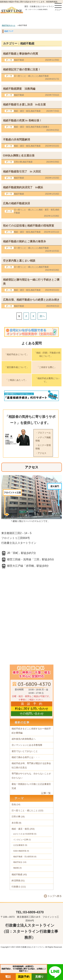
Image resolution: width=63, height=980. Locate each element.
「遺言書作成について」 (17, 367)
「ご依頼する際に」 (47, 367)
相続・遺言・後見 (22, 111)
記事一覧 (46, 793)
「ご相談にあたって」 (16, 380)
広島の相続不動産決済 (16, 203)
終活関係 (16, 881)
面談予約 (24, 977)
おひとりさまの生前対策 (23, 834)
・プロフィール (43, 433)
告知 (14, 805)
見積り (39, 977)
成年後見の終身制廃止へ (24, 739)
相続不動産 (19, 60)
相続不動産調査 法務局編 (19, 89)
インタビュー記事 (21, 840)
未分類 (15, 823)
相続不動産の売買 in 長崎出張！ (22, 120)
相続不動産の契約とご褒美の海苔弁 (25, 241)
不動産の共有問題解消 (16, 139)
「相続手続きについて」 (17, 354)
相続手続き (18, 862)
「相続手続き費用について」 (47, 380)
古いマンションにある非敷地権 (27, 745)
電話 (8, 977)
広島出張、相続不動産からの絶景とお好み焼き (31, 300)
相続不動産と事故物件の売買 (20, 54)
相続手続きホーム (9, 25)
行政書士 (45, 127)
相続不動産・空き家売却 (23, 857)
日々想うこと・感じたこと (26, 76)
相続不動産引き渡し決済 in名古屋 (24, 104)
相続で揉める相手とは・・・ (26, 757)
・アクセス (41, 453)
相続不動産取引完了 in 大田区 (22, 171)
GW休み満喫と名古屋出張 (19, 155)
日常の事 (18, 162)
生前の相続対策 (20, 851)
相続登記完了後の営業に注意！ (22, 69)
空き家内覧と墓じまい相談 (19, 261)
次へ (42, 316)
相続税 (16, 868)
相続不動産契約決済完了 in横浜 (23, 187)
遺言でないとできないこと (25, 751)
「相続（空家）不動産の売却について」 (47, 354)
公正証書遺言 (19, 845)
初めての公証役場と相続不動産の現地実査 (29, 226)
